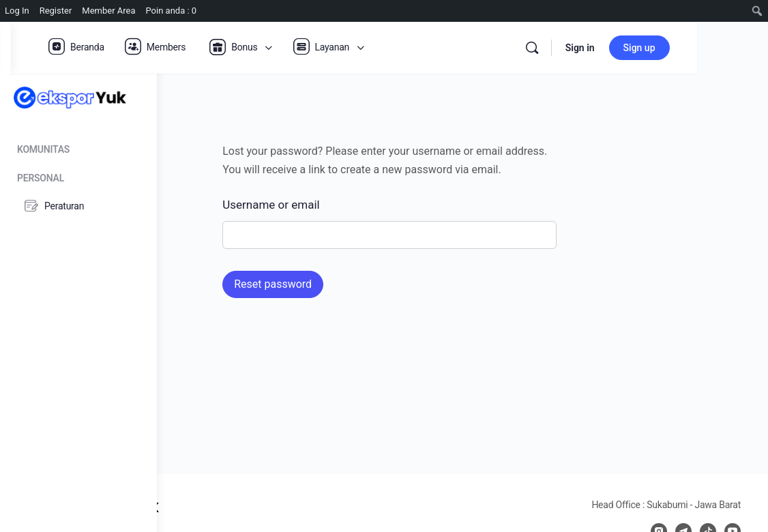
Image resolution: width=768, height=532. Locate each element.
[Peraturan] (78, 206)
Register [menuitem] (56, 11)
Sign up (710, 48)
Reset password (346, 284)
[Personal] (78, 176)
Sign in (651, 48)
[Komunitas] (78, 147)
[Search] (603, 48)
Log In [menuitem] (17, 11)
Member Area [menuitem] (108, 11)
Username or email (344, 205)
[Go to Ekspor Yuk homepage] (70, 97)
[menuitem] (757, 11)
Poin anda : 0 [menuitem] (172, 11)
